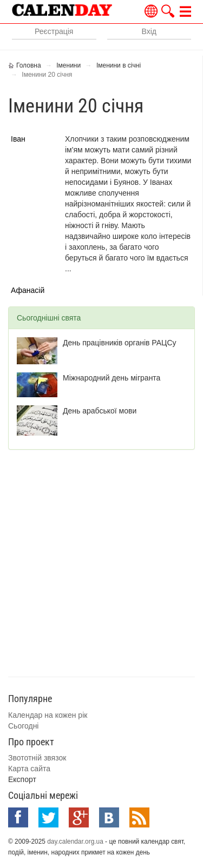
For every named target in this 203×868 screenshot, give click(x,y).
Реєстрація (54, 31)
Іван (18, 139)
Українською (151, 11)
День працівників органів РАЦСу (120, 343)
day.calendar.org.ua (75, 842)
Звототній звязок (37, 758)
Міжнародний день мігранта (112, 378)
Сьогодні (23, 726)
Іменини (68, 65)
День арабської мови (100, 411)
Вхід (149, 31)
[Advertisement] (101, 562)
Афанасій (28, 290)
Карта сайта (29, 769)
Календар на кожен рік (48, 715)
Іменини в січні (119, 65)
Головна (29, 65)
